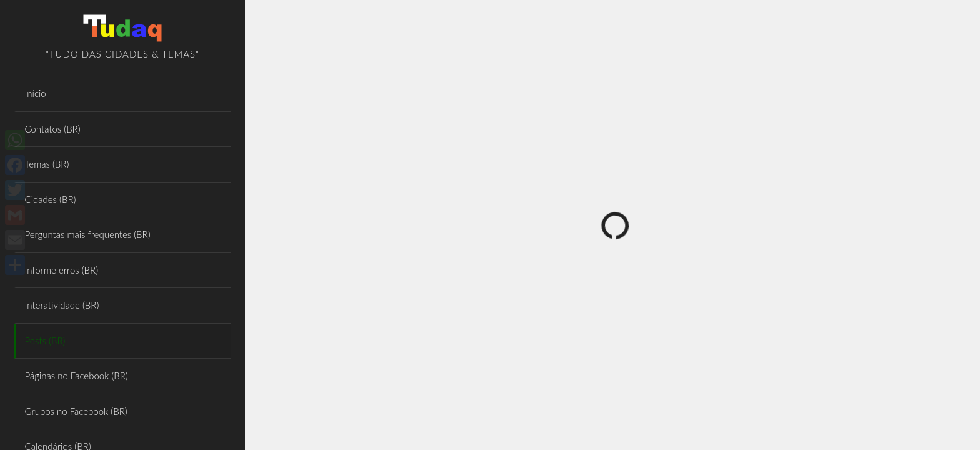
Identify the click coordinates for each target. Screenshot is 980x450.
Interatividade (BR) (62, 305)
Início (36, 93)
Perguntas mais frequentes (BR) (88, 234)
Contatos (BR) (53, 129)
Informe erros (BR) (62, 270)
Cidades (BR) (51, 199)
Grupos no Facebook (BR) (76, 411)
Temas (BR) (47, 164)
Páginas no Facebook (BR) (77, 376)
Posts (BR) (45, 341)
